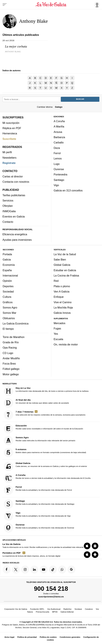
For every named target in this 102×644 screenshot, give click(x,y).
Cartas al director (13, 176)
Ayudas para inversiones (17, 240)
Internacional (10, 276)
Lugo (57, 164)
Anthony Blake (13, 52)
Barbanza (59, 137)
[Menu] (5, 5)
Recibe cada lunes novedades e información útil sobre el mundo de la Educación (43, 429)
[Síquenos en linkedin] (34, 569)
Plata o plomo (62, 286)
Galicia (7, 260)
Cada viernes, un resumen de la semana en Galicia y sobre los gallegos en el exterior (45, 466)
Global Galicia (62, 265)
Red (56, 281)
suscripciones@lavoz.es (51, 597)
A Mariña (59, 126)
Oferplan (8, 206)
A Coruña (59, 121)
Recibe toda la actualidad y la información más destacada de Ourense (39, 528)
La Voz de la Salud (65, 254)
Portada (7, 254)
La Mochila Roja (63, 307)
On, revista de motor (66, 344)
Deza (57, 148)
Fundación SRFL (37, 609)
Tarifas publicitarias (14, 195)
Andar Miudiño (11, 358)
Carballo (59, 142)
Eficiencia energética (15, 234)
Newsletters (9, 157)
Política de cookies (48, 637)
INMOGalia (9, 211)
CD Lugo (8, 353)
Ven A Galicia (62, 291)
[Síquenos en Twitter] (16, 569)
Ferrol (57, 153)
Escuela (58, 339)
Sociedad (8, 291)
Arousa (58, 132)
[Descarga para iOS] (87, 546)
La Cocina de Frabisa (66, 276)
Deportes (8, 286)
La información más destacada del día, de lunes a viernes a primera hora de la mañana (46, 391)
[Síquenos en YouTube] (44, 569)
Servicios (8, 200)
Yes (56, 334)
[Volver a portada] (51, 5)
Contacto (8, 222)
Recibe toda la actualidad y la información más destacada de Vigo (37, 516)
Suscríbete (9, 139)
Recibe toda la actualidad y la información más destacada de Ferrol (38, 490)
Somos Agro (10, 307)
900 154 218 (51, 588)
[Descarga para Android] (95, 546)
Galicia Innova (62, 313)
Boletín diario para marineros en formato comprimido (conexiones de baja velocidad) (45, 452)
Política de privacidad (27, 637)
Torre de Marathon (14, 337)
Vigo (56, 185)
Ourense (59, 169)
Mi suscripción (11, 123)
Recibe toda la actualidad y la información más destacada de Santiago (39, 504)
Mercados (60, 323)
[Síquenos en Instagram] (25, 569)
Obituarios (9, 318)
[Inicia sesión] (96, 4)
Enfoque (59, 297)
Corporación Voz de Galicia (16, 609)
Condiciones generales (70, 637)
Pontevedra (61, 174)
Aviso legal (9, 637)
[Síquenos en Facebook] (7, 569)
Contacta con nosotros (16, 182)
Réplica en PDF (12, 128)
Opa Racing (10, 348)
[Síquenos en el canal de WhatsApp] (62, 569)
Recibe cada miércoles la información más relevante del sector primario (40, 441)
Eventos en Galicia (14, 216)
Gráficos (8, 302)
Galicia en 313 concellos (68, 190)
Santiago (59, 180)
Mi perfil (7, 152)
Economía (9, 265)
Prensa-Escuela (42, 612)
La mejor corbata (16, 46)
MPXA (55, 612)
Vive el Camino (63, 302)
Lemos (58, 158)
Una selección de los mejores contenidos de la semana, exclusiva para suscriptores (45, 415)
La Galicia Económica (16, 323)
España (7, 270)
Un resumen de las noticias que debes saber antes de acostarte (36, 403)
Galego (59, 107)
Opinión (7, 281)
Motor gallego (11, 374)
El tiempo (8, 329)
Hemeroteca (10, 133)
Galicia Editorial (67, 612)
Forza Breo (9, 364)
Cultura (7, 297)
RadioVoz (68, 609)
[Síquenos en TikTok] (53, 569)
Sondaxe (78, 609)
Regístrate (9, 163)
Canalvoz (89, 609)
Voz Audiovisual (54, 609)
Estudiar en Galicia (65, 270)
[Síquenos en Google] (71, 569)
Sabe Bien (60, 260)
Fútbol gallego (11, 369)
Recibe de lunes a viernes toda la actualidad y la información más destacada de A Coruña (47, 478)
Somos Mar (10, 313)
